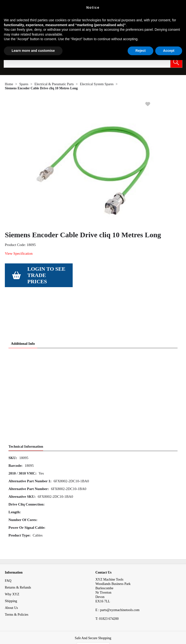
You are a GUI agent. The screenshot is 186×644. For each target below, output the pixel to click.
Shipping (11, 566)
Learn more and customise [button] (33, 51)
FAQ (8, 546)
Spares (24, 84)
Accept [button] (169, 51)
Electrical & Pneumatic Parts (54, 84)
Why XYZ (12, 559)
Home (9, 84)
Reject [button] (140, 51)
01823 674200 (107, 584)
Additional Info (23, 308)
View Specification (19, 253)
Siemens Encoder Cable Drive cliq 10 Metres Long (41, 88)
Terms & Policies (17, 579)
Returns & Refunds (18, 552)
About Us (11, 573)
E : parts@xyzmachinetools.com (117, 575)
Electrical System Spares (97, 84)
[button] (176, 62)
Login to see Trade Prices (46, 275)
